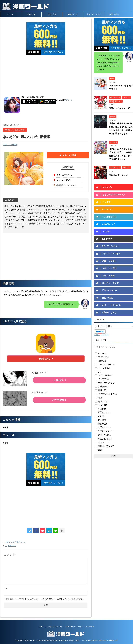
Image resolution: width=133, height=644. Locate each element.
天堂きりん (12, 546)
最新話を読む (46, 359)
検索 (114, 456)
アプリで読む (59, 400)
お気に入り (52, 14)
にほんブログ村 (101, 335)
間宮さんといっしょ (118, 175)
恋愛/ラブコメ (20, 542)
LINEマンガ (9, 542)
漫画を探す (31, 14)
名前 (6, 588)
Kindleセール (73, 14)
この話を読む (59, 380)
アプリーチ (68, 100)
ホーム (10, 14)
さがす (49, 627)
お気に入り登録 (10, 145)
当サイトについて (93, 14)
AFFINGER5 (113, 641)
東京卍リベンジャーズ (119, 108)
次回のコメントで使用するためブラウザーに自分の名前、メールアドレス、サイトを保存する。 (45, 599)
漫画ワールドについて (74, 627)
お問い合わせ (114, 14)
